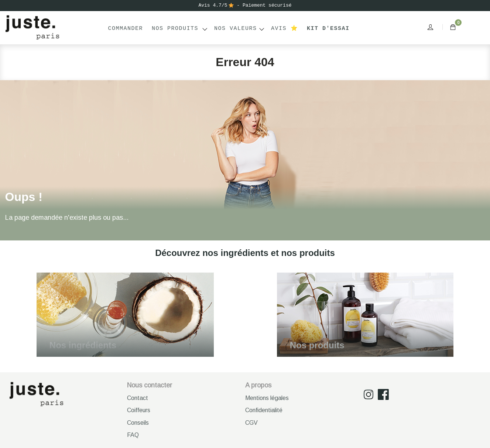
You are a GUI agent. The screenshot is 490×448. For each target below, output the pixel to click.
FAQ (133, 435)
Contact (138, 398)
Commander (126, 29)
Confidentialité (264, 410)
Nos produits (175, 29)
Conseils (138, 423)
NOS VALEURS (236, 29)
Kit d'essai (328, 29)
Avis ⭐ (285, 29)
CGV (251, 423)
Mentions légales (267, 398)
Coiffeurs (139, 410)
